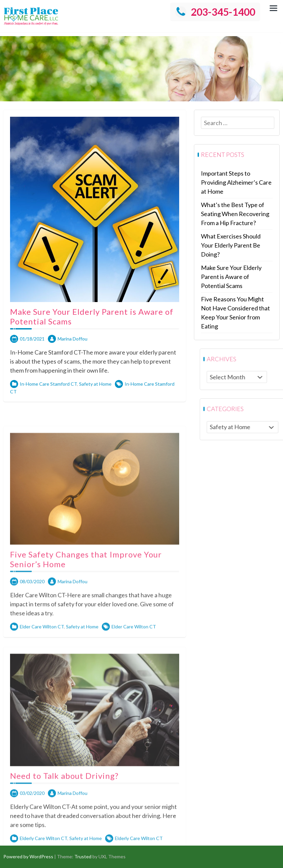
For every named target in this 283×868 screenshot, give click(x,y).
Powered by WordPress (28, 856)
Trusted (83, 856)
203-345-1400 (215, 12)
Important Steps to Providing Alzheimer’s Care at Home (239, 182)
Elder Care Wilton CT (42, 761)
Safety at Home (95, 394)
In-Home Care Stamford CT (48, 394)
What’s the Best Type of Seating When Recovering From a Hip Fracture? (238, 214)
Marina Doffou (73, 349)
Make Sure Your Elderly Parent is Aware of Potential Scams (92, 326)
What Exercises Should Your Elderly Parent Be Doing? (234, 245)
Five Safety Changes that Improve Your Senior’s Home (86, 694)
